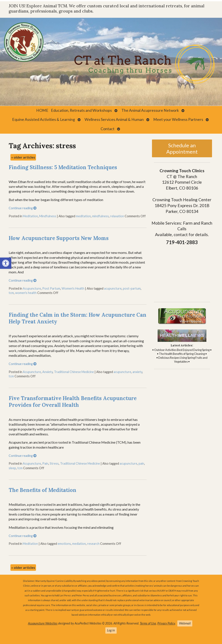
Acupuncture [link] (32, 288)
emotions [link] (64, 544)
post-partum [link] (132, 288)
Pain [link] (45, 463)
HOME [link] (42, 110)
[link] (6, 263)
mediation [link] (79, 544)
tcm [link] (11, 293)
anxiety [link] (137, 372)
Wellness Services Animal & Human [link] (114, 119)
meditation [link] (83, 216)
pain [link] (141, 463)
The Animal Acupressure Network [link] (150, 110)
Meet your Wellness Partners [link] (178, 119)
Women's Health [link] (73, 288)
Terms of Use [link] (148, 623)
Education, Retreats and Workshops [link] (81, 110)
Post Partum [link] (51, 288)
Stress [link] (54, 463)
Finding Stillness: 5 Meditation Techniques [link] (63, 167)
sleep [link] (12, 468)
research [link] (93, 544)
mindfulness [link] (100, 216)
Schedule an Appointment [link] (182, 148)
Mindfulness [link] (48, 216)
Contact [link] (108, 129)
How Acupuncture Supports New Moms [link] (59, 238)
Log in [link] (111, 630)
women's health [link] (26, 293)
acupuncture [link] (113, 288)
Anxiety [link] (47, 372)
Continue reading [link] (23, 208)
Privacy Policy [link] (166, 623)
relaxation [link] (117, 216)
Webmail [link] (185, 623)
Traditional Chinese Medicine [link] (74, 372)
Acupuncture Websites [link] (43, 623)
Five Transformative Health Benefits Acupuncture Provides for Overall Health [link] (73, 402)
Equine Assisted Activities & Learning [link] (44, 119)
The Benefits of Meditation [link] (42, 490)
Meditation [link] (30, 216)
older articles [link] (23, 157)
